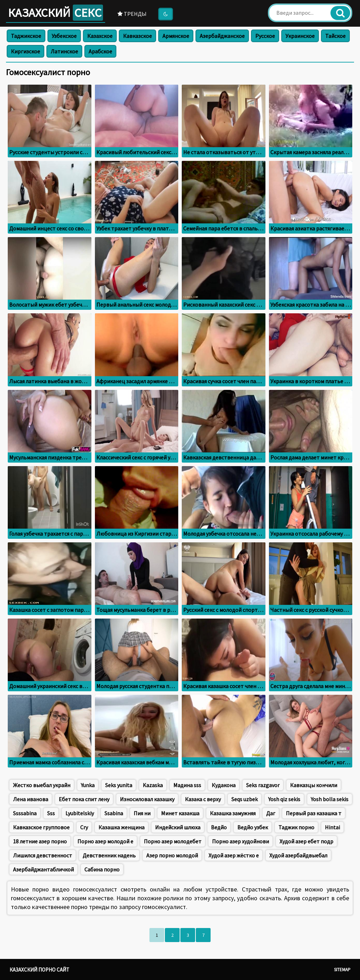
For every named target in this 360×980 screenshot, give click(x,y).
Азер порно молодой (172, 855)
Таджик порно (296, 827)
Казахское (100, 36)
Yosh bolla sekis (330, 799)
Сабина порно (102, 869)
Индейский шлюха (178, 827)
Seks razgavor (263, 785)
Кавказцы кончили (314, 785)
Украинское (300, 36)
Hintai (332, 827)
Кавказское (137, 36)
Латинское (64, 51)
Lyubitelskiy (80, 813)
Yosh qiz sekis (284, 799)
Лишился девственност (43, 855)
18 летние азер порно (40, 841)
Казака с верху (203, 799)
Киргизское (25, 51)
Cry (84, 827)
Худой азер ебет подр (306, 841)
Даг (271, 813)
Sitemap (342, 970)
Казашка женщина (121, 827)
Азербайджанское (222, 36)
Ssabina (114, 813)
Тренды (132, 14)
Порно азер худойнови (240, 841)
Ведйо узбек (253, 827)
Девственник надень (109, 855)
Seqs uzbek (245, 799)
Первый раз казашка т (314, 813)
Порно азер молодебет (173, 841)
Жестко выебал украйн (42, 785)
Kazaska (153, 785)
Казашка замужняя (233, 813)
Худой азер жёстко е (234, 855)
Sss (51, 813)
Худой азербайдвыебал (298, 855)
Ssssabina (25, 813)
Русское (265, 36)
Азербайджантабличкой (43, 869)
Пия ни (142, 813)
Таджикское (26, 36)
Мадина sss (187, 785)
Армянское (176, 36)
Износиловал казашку (147, 799)
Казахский (56, 13)
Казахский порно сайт (39, 970)
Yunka (88, 785)
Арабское (100, 51)
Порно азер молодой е (105, 841)
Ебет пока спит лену (84, 799)
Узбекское (64, 36)
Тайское (335, 36)
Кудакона (224, 785)
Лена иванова (31, 799)
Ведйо (219, 827)
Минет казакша (180, 813)
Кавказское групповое (41, 827)
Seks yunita (119, 785)
